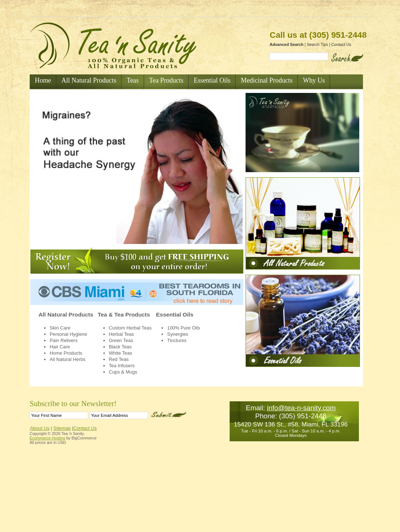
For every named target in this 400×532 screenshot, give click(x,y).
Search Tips (317, 44)
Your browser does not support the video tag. (136, 170)
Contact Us (341, 44)
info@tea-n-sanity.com (301, 408)
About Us (40, 428)
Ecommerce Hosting (47, 438)
